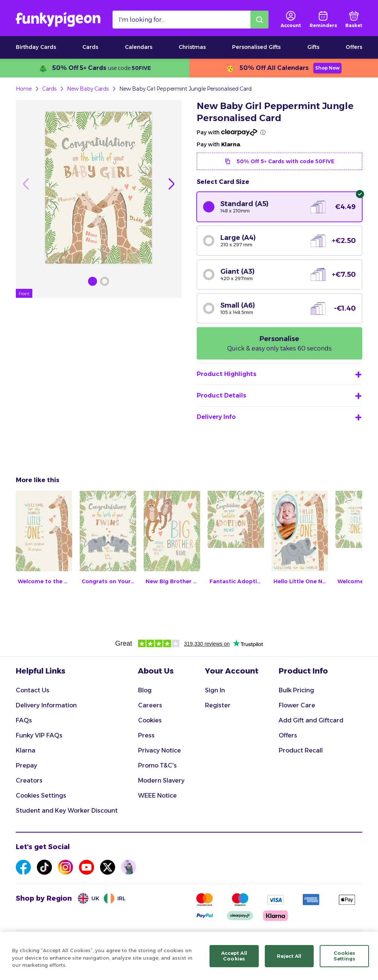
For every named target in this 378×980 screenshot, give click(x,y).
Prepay (27, 765)
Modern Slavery (161, 781)
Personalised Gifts (256, 47)
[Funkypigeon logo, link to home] (58, 20)
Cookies (150, 720)
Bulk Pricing (296, 690)
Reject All (289, 961)
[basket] (354, 20)
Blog (145, 690)
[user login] (291, 20)
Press (146, 735)
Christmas (192, 47)
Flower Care (297, 705)
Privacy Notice (159, 750)
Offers (354, 47)
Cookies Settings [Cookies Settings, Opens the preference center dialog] (345, 961)
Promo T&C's (157, 765)
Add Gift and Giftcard (311, 720)
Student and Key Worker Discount (67, 811)
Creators (29, 781)
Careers (150, 705)
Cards (90, 47)
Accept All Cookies (234, 961)
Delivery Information (46, 705)
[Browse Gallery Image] (93, 281)
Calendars (139, 47)
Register (218, 705)
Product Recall (301, 750)
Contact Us (33, 690)
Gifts (313, 47)
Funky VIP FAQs (39, 735)
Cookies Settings (41, 796)
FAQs (24, 720)
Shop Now (327, 68)
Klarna (26, 750)
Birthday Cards (36, 47)
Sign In (215, 690)
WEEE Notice (157, 796)
